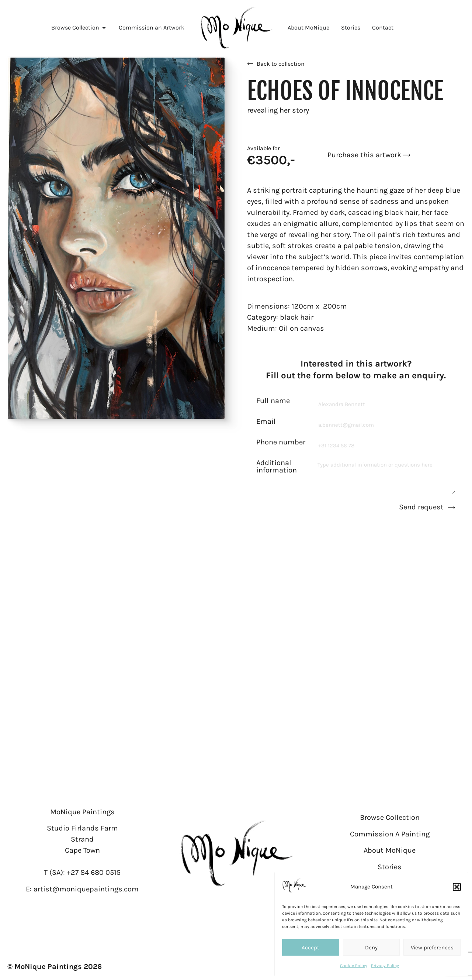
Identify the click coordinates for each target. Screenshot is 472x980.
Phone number (281, 442)
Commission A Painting (390, 834)
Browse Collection (390, 817)
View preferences (432, 948)
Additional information (277, 467)
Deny (371, 948)
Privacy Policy (385, 966)
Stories (390, 867)
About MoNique (390, 850)
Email (266, 422)
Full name (273, 401)
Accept (310, 948)
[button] (457, 887)
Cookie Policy (354, 966)
